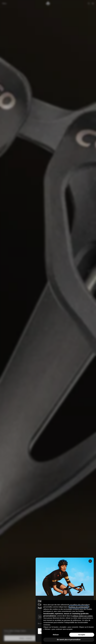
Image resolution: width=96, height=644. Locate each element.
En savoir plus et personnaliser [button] (69, 640)
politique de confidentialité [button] (79, 607)
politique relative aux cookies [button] (82, 616)
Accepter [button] (82, 635)
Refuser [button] (56, 635)
